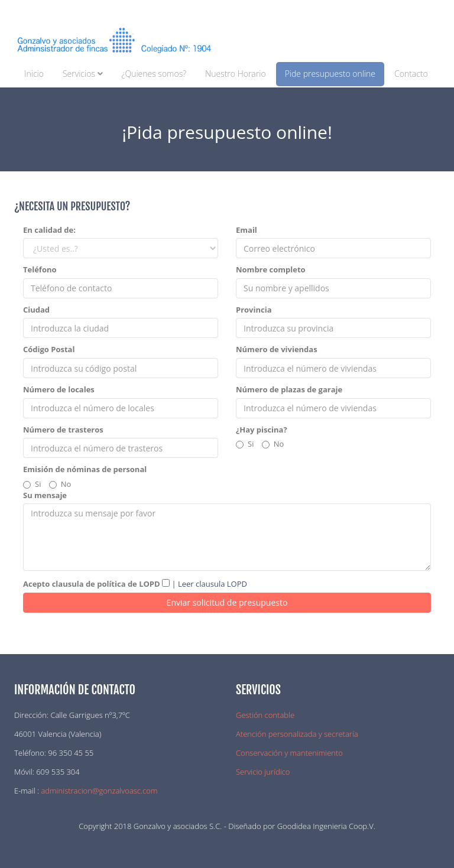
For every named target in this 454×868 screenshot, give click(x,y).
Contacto (411, 74)
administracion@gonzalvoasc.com (99, 791)
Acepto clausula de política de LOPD (92, 584)
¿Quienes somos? (154, 74)
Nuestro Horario (236, 74)
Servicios (83, 74)
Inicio (34, 74)
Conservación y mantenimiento (289, 753)
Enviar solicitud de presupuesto (227, 602)
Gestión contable (265, 715)
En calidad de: (49, 230)
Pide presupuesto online (330, 74)
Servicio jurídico (263, 772)
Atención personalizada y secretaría (297, 734)
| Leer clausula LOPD (208, 584)
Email (247, 230)
